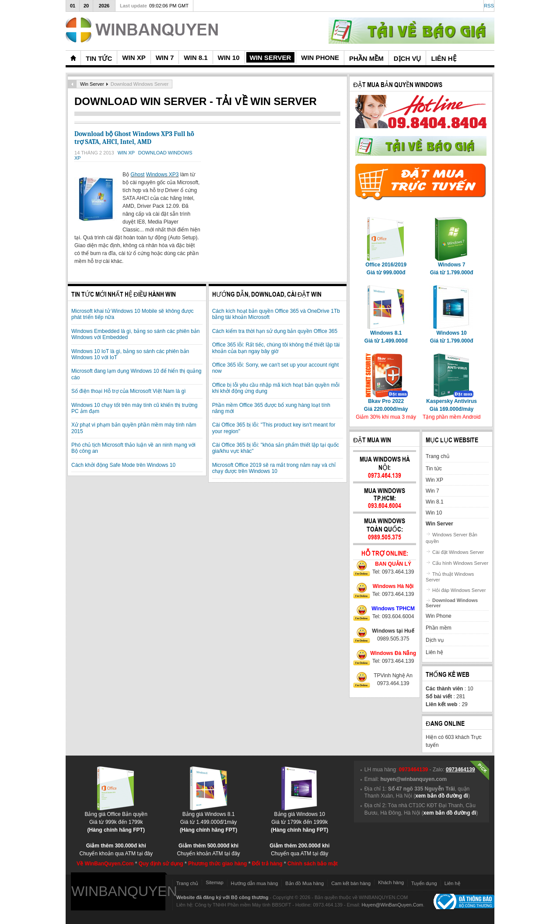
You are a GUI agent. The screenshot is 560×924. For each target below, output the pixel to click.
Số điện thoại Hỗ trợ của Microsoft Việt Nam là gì (129, 391)
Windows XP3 (163, 175)
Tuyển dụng (424, 883)
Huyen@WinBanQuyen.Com (392, 905)
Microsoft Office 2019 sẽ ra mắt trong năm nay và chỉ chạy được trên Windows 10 (274, 468)
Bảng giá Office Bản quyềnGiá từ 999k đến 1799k (116, 819)
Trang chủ (187, 883)
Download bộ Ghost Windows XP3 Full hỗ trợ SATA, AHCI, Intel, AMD (134, 138)
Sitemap (214, 882)
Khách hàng (391, 882)
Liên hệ (452, 883)
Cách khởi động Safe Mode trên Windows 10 (123, 465)
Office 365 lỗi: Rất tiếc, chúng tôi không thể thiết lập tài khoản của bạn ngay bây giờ (276, 348)
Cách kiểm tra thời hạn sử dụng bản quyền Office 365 (275, 331)
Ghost (137, 175)
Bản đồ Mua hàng (304, 883)
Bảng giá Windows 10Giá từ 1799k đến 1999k (299, 819)
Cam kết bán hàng (351, 883)
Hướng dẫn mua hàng (255, 883)
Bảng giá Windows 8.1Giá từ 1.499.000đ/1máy (208, 819)
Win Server (92, 84)
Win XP (127, 153)
